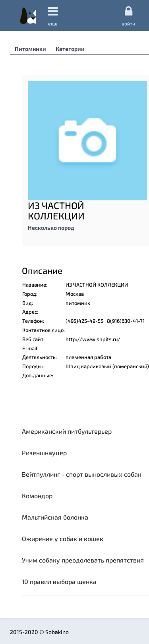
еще (53, 16)
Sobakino (28, 16)
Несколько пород (51, 228)
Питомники (30, 49)
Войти (128, 16)
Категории (70, 49)
